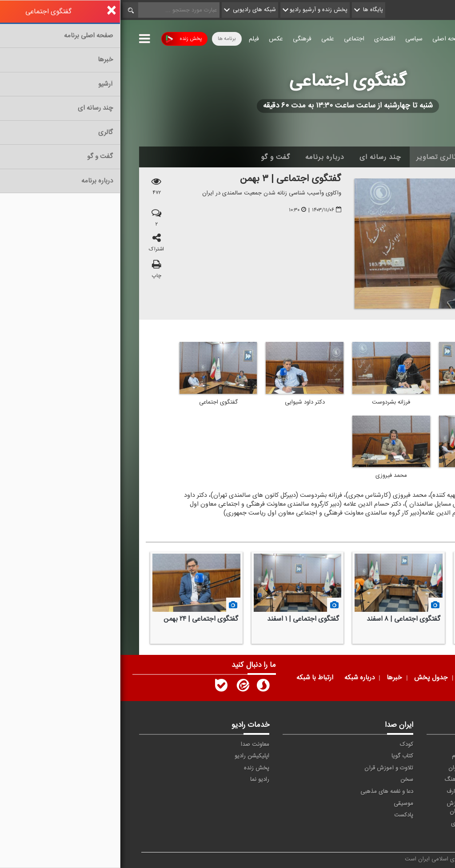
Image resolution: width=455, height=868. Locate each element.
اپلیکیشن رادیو (132, 756)
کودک (286, 745)
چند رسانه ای (260, 157)
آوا (337, 745)
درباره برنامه (204, 157)
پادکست (283, 815)
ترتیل (421, 768)
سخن (286, 780)
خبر (423, 745)
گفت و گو (155, 157)
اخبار (393, 157)
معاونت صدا (135, 745)
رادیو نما (139, 780)
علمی (207, 39)
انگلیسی (418, 835)
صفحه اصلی (327, 39)
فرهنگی (182, 39)
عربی (422, 824)
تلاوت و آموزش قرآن (268, 768)
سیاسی (293, 39)
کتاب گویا (282, 756)
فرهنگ (332, 780)
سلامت (419, 780)
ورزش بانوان (334, 808)
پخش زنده (63, 39)
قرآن (422, 792)
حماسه (376, 745)
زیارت (377, 835)
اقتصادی (264, 39)
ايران (378, 756)
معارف (333, 792)
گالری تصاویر (317, 157)
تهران (377, 768)
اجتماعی (234, 39)
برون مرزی (371, 824)
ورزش (377, 804)
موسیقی (283, 804)
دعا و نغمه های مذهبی (266, 792)
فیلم (134, 39)
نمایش (419, 804)
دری (335, 824)
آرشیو (361, 157)
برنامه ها (106, 39)
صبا (380, 780)
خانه (423, 157)
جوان (334, 768)
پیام (336, 756)
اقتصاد (420, 756)
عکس (156, 39)
